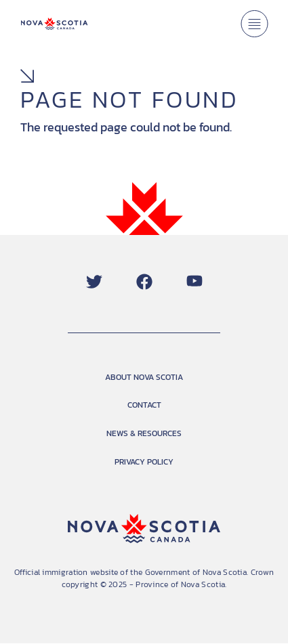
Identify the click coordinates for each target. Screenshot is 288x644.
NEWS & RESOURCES (144, 433)
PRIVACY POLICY (144, 462)
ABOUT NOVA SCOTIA (144, 377)
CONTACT (144, 405)
